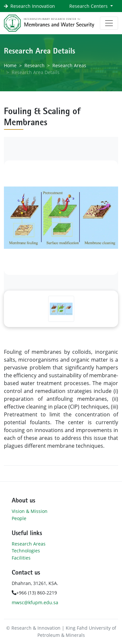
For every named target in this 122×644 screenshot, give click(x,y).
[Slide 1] (61, 309)
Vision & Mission (30, 511)
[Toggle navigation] (109, 23)
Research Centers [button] (89, 6)
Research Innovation (33, 6)
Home (10, 65)
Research (34, 65)
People (19, 518)
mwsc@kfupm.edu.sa (35, 602)
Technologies (26, 551)
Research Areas (69, 65)
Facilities (21, 558)
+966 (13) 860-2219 (34, 593)
